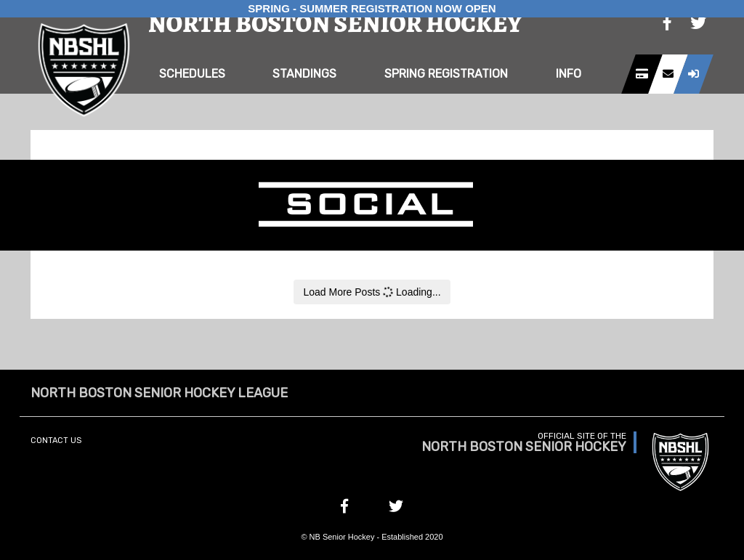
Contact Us (56, 441)
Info (569, 74)
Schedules (192, 74)
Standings (304, 74)
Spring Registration (446, 74)
